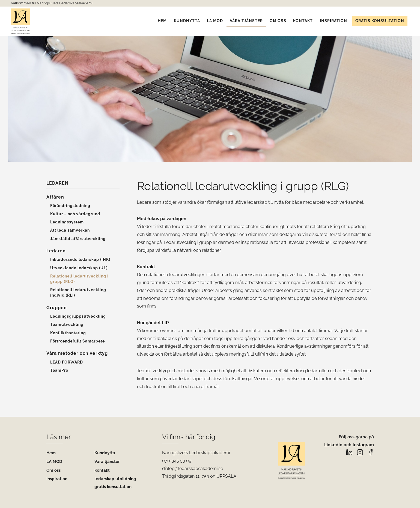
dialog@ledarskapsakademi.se (193, 469)
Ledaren (57, 183)
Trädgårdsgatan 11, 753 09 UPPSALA (199, 476)
